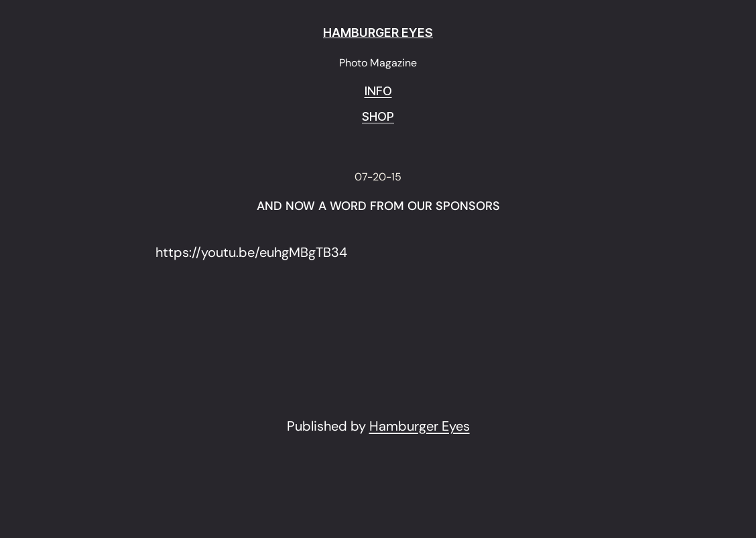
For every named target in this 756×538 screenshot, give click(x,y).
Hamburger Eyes (420, 426)
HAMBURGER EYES (378, 33)
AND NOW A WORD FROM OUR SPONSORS (378, 207)
